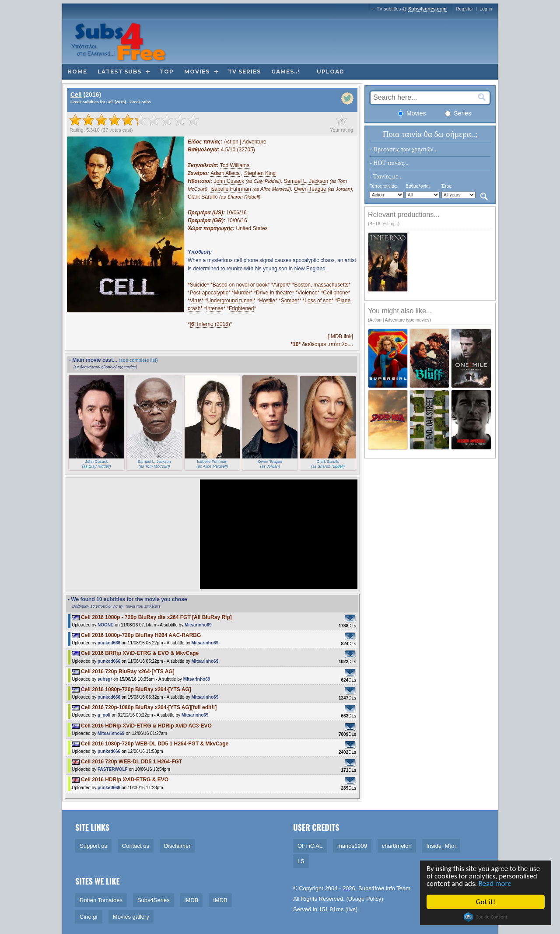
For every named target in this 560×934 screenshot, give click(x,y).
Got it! (486, 902)
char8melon (397, 846)
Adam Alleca (225, 173)
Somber (290, 301)
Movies (197, 72)
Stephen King (260, 173)
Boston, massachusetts (322, 285)
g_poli (104, 715)
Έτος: (447, 186)
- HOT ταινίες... (389, 163)
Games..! (285, 72)
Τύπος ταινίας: (383, 186)
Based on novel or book (240, 285)
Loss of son (318, 301)
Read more (495, 883)
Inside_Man (441, 846)
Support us (93, 846)
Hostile (267, 301)
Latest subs (119, 72)
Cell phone (335, 293)
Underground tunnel (230, 301)
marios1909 (352, 846)
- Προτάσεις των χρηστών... (404, 149)
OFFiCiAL (310, 846)
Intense (215, 308)
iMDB (192, 900)
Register (465, 9)
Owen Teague (310, 189)
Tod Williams (235, 165)
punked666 (109, 643)
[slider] (134, 120)
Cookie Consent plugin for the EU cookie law (486, 917)
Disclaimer (177, 846)
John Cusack (229, 181)
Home (77, 72)
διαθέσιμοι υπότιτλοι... (322, 344)
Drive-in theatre (274, 293)
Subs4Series (154, 900)
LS (301, 861)
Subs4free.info (377, 888)
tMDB (220, 900)
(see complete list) (138, 360)
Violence (308, 293)
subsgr (105, 679)
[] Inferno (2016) (210, 324)
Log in (486, 9)
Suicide (198, 285)
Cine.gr (89, 917)
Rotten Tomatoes (101, 900)
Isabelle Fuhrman (231, 189)
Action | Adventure (245, 142)
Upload (331, 72)
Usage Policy (365, 899)
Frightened (241, 308)
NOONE (106, 625)
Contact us (136, 846)
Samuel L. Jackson (306, 181)
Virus (196, 301)
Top (167, 72)
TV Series (244, 72)
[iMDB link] (341, 336)
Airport (281, 285)
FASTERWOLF (113, 769)
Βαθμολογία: (418, 186)
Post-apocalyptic (209, 293)
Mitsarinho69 (198, 625)
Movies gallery (131, 917)
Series (458, 113)
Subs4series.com (427, 9)
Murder (242, 293)
